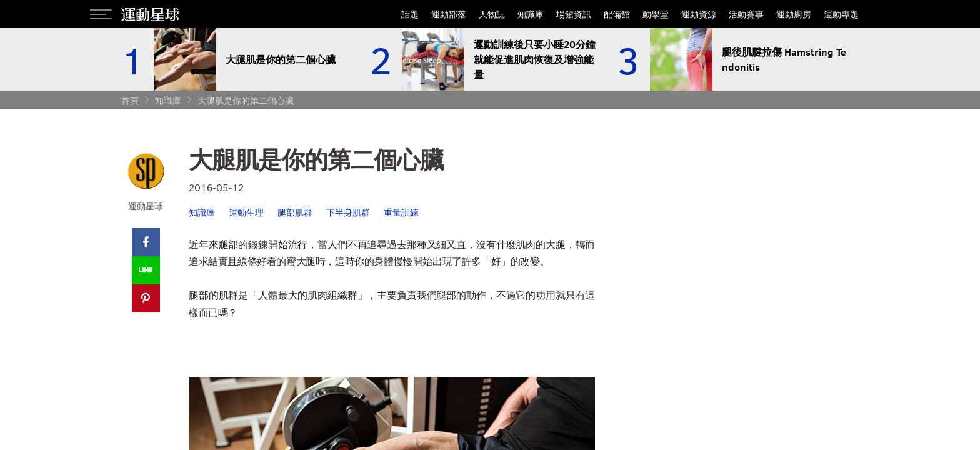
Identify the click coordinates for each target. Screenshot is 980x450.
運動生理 (246, 212)
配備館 (617, 14)
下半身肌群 (348, 212)
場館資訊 (574, 14)
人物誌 (492, 14)
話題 (410, 14)
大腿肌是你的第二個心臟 (246, 100)
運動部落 (449, 14)
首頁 (130, 100)
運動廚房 (794, 14)
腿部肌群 (295, 212)
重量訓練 (401, 212)
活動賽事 (746, 14)
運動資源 (699, 14)
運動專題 (841, 14)
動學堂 (656, 14)
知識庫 (531, 14)
